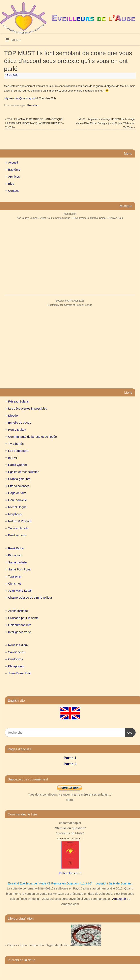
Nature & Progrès (20, 521)
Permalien (33, 105)
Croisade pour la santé (23, 618)
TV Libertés (16, 444)
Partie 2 (70, 764)
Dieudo (13, 415)
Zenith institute (18, 611)
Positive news (18, 535)
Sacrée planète (18, 528)
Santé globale (18, 562)
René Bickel (16, 548)
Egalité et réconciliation (24, 472)
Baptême (14, 169)
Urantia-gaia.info (19, 479)
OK (129, 732)
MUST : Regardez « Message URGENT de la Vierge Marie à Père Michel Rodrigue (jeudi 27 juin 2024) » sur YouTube (105, 123)
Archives (14, 177)
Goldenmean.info (20, 625)
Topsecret (15, 576)
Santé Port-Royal (20, 569)
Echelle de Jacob (20, 423)
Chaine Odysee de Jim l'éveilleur (30, 598)
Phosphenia (16, 666)
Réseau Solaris (19, 401)
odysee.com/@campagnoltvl (21, 98)
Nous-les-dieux (18, 645)
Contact (13, 191)
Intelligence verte (20, 632)
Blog (11, 184)
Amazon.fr (119, 899)
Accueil (13, 162)
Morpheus (15, 514)
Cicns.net (15, 583)
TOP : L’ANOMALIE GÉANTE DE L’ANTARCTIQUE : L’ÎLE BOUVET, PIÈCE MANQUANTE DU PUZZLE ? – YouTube (34, 123)
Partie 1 (70, 758)
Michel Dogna (18, 507)
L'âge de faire (17, 493)
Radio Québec (18, 465)
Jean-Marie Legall (20, 590)
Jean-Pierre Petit (20, 673)
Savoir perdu (17, 652)
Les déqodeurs (18, 451)
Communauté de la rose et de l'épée (33, 437)
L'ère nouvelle (18, 500)
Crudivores (16, 659)
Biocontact (15, 555)
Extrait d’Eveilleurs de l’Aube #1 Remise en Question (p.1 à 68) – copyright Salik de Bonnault (70, 883)
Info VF (13, 458)
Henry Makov (17, 430)
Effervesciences (19, 486)
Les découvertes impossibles (28, 408)
